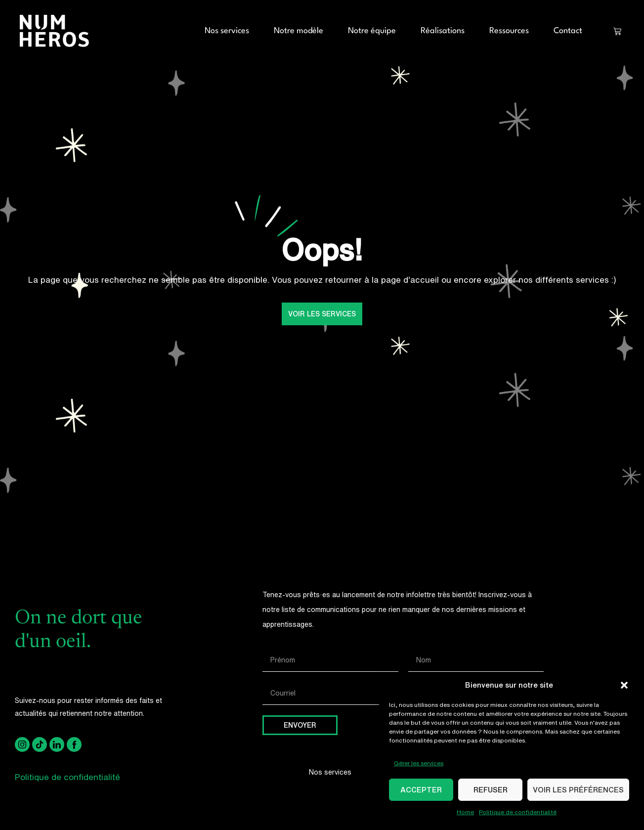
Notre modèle (299, 31)
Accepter (421, 790)
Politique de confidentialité (518, 812)
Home (465, 812)
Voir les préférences (578, 790)
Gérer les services (419, 763)
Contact (568, 31)
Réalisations (443, 31)
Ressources (509, 31)
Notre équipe (372, 31)
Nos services (227, 31)
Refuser (491, 790)
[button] (624, 685)
